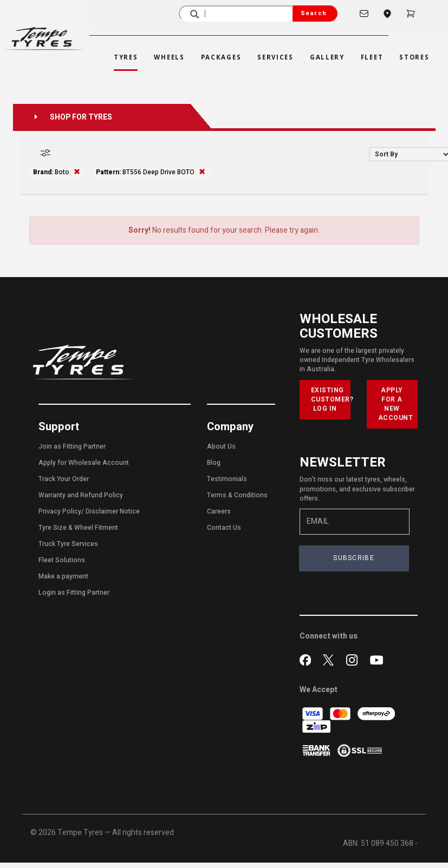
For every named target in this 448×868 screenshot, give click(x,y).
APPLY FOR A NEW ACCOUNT (396, 404)
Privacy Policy (60, 511)
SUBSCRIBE (354, 558)
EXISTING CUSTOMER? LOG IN (331, 399)
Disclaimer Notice (113, 511)
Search (314, 13)
